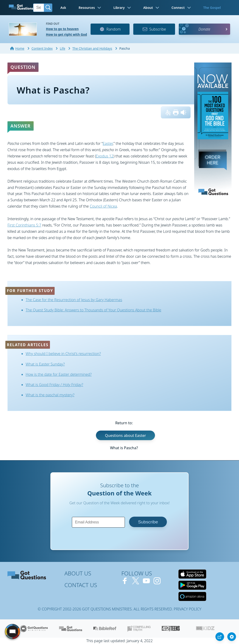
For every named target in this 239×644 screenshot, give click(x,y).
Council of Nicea (104, 206)
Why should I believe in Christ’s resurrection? (63, 354)
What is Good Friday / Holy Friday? (54, 385)
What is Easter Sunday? (45, 364)
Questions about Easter (126, 435)
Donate (204, 29)
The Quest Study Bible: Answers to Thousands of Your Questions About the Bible (93, 310)
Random (110, 29)
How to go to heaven (62, 29)
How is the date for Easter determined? (59, 374)
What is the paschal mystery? (50, 395)
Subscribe (154, 29)
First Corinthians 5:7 (24, 225)
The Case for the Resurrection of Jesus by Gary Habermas (74, 300)
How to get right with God (67, 34)
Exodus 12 (105, 156)
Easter (108, 143)
